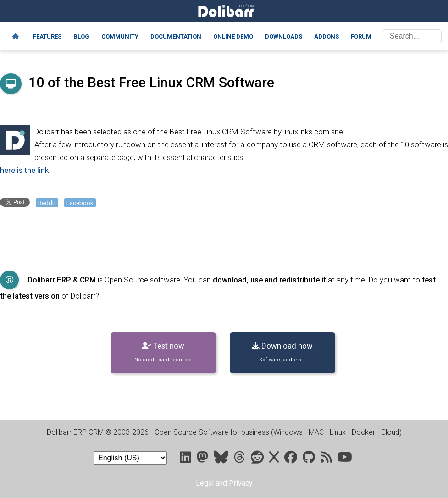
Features (47, 36)
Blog (81, 36)
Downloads (284, 36)
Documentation (176, 36)
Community (120, 36)
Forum (361, 36)
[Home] (15, 37)
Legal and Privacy (224, 483)
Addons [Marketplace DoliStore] (326, 36)
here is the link (24, 170)
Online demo (233, 36)
